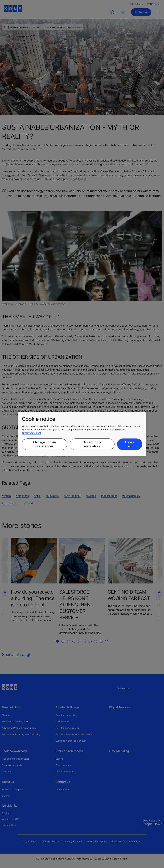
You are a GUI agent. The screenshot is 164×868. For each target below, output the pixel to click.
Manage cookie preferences (44, 444)
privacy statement (31, 433)
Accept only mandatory (92, 444)
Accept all (130, 444)
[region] (82, 434)
